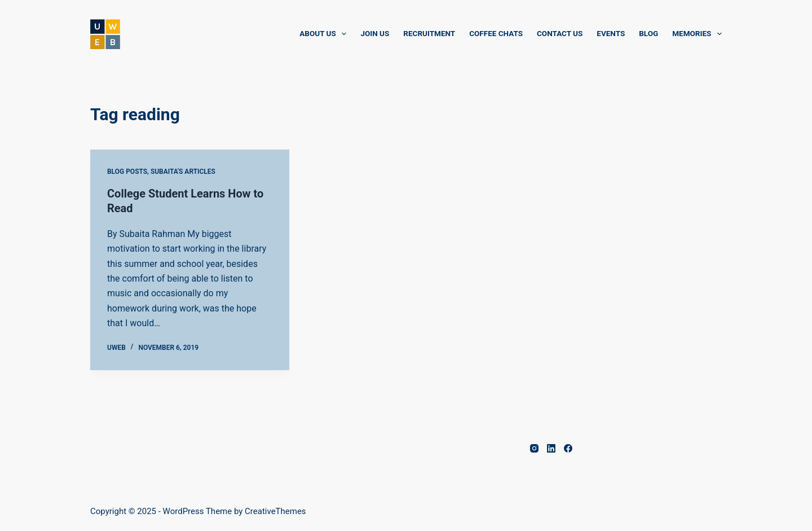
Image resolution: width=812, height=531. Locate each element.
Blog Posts (127, 172)
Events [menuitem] (611, 33)
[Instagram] (534, 448)
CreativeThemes (275, 511)
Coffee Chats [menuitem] (496, 33)
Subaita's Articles (183, 172)
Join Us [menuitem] (375, 33)
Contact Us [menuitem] (560, 33)
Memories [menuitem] (697, 34)
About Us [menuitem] (325, 34)
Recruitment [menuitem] (429, 33)
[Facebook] (568, 448)
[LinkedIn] (551, 448)
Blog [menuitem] (648, 33)
